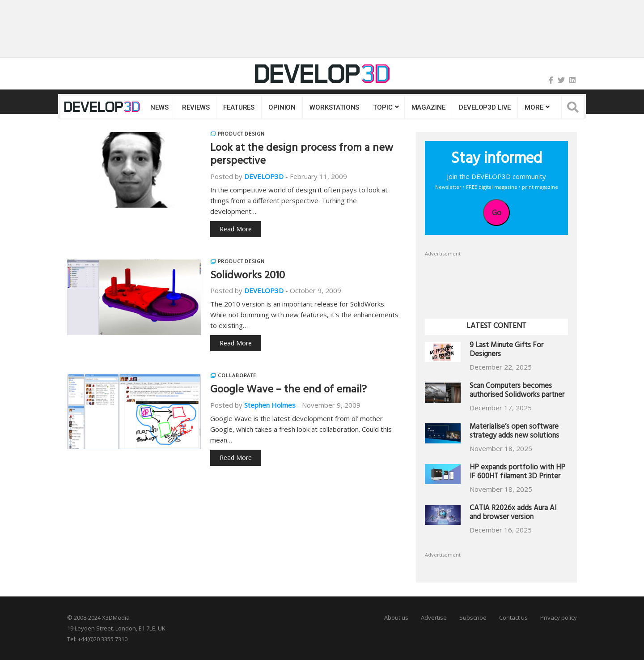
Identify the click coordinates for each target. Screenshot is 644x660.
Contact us (513, 617)
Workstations (334, 107)
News (159, 107)
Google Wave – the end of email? (288, 391)
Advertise (434, 617)
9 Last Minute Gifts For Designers (506, 351)
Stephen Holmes (270, 405)
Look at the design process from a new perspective (302, 155)
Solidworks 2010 (248, 277)
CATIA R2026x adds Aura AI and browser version (513, 513)
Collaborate (237, 375)
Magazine (428, 107)
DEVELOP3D (264, 176)
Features (239, 107)
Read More (236, 229)
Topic (383, 107)
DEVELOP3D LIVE (485, 107)
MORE (534, 107)
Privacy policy (559, 617)
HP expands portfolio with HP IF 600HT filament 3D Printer (517, 473)
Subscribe (473, 617)
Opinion (282, 107)
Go (497, 213)
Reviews (196, 107)
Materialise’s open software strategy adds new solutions (514, 432)
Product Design (241, 134)
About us (396, 617)
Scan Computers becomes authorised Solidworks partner (517, 391)
